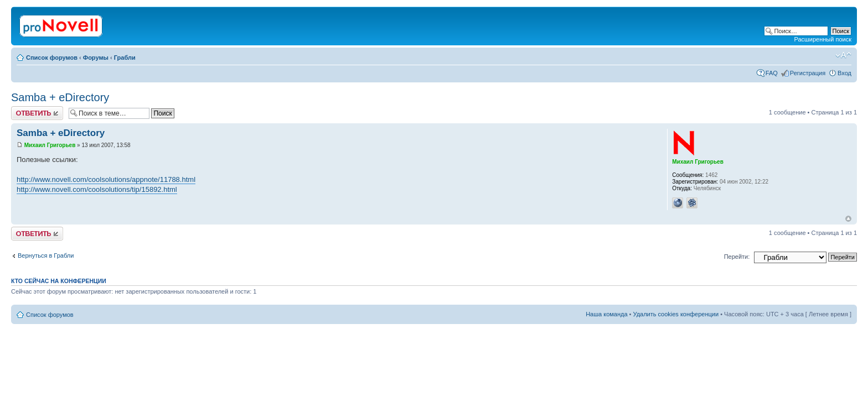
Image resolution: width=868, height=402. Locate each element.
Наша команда (606, 314)
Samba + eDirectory (60, 97)
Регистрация (808, 73)
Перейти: (737, 257)
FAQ (772, 73)
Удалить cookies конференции (676, 314)
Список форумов (52, 58)
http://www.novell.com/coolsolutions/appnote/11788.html (106, 179)
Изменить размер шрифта (843, 55)
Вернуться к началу (848, 219)
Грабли (125, 58)
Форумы (96, 58)
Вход (844, 73)
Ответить (37, 113)
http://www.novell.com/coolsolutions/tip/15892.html (97, 189)
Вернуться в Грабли (46, 255)
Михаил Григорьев (50, 145)
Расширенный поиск (823, 39)
